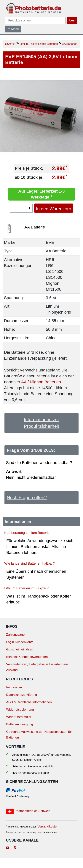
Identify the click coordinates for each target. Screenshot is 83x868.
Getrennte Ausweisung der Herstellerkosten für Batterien (39, 735)
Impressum (14, 687)
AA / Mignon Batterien (41, 382)
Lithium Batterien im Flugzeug (27, 588)
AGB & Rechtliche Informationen (29, 702)
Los (72, 20)
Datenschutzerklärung (21, 695)
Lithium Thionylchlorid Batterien (39, 44)
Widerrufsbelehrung (20, 710)
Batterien (10, 43)
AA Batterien (70, 44)
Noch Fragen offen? (27, 498)
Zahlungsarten (16, 635)
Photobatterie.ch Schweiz (28, 811)
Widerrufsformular (19, 717)
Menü (13, 29)
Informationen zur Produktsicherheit (41, 423)
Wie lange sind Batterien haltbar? (29, 563)
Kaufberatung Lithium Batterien (28, 533)
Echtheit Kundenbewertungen (27, 657)
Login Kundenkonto (20, 642)
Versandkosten (48, 826)
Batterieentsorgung (20, 724)
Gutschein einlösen (20, 649)
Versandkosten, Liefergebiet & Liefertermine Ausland (37, 667)
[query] (35, 21)
